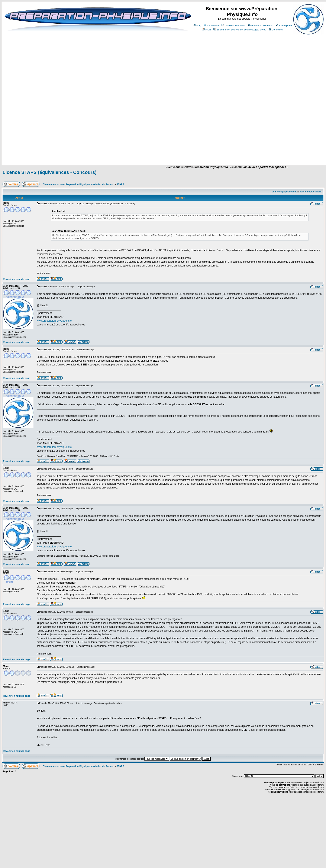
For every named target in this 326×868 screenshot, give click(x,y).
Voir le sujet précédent (284, 192)
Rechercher (211, 26)
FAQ (197, 26)
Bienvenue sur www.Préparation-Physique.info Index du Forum (78, 184)
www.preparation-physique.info (54, 321)
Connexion (276, 30)
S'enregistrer (284, 26)
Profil (206, 30)
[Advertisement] (136, 153)
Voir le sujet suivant (311, 192)
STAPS (120, 184)
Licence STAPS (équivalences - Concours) (50, 172)
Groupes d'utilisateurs (260, 26)
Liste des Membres (233, 26)
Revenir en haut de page (17, 279)
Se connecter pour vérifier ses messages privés (240, 30)
